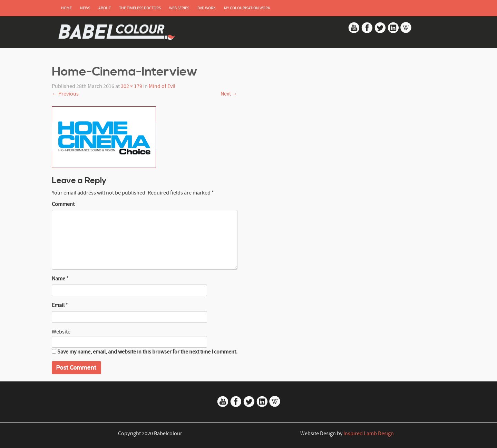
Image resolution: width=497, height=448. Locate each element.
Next (229, 94)
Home (66, 8)
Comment (63, 204)
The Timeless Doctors (140, 8)
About (105, 8)
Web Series (179, 8)
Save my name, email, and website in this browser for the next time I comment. (147, 352)
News (85, 8)
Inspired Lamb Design (369, 434)
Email (58, 305)
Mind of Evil (162, 86)
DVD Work (207, 8)
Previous (65, 94)
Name (59, 279)
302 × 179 (131, 86)
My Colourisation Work (247, 8)
